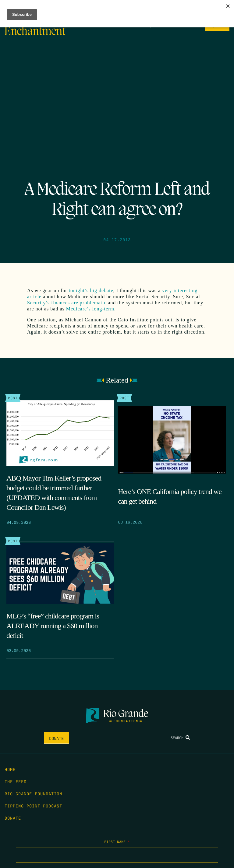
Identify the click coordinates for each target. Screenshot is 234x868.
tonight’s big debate (91, 290)
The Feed (16, 781)
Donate (56, 738)
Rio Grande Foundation (33, 793)
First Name (117, 842)
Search (180, 737)
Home (10, 769)
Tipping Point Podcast (33, 806)
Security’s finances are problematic (67, 303)
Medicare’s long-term (90, 309)
